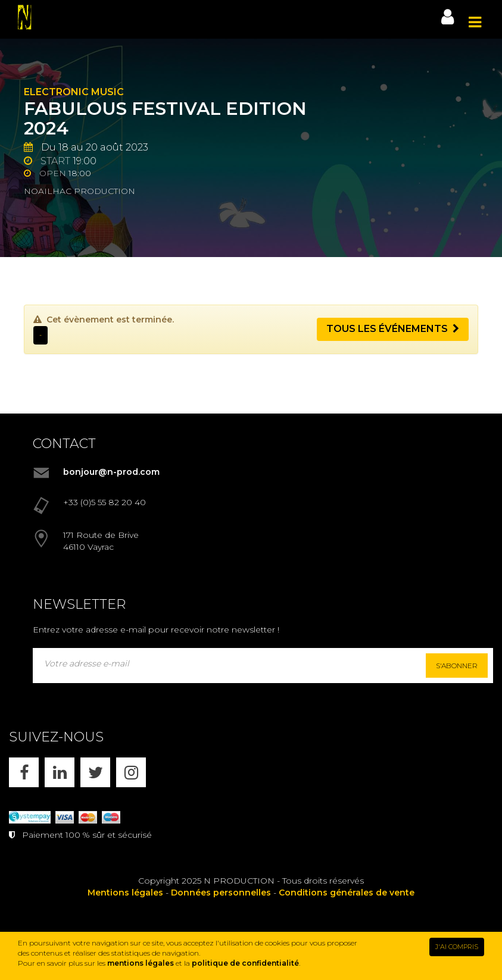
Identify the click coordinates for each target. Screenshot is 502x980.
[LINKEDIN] (60, 772)
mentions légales (141, 963)
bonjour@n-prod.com (111, 472)
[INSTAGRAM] (131, 772)
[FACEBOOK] (24, 772)
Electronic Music (74, 92)
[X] (95, 772)
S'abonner (457, 666)
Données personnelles (221, 893)
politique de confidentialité (245, 963)
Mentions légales (125, 893)
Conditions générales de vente (347, 893)
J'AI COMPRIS (457, 947)
